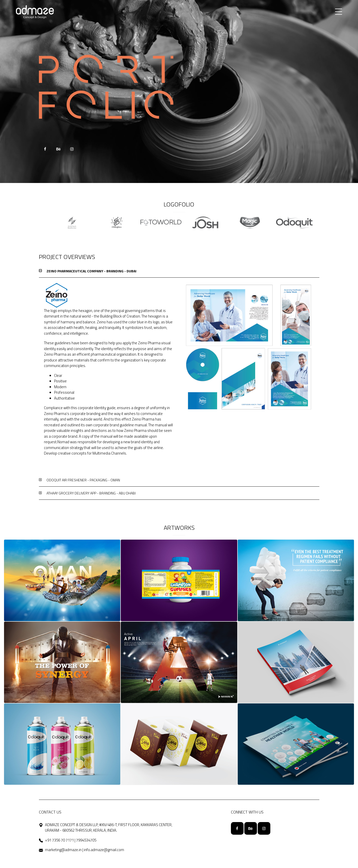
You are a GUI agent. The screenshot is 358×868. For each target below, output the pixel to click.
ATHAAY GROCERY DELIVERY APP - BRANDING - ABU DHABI (91, 493)
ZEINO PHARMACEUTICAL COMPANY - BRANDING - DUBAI (91, 271)
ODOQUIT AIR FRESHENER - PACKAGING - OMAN (83, 480)
